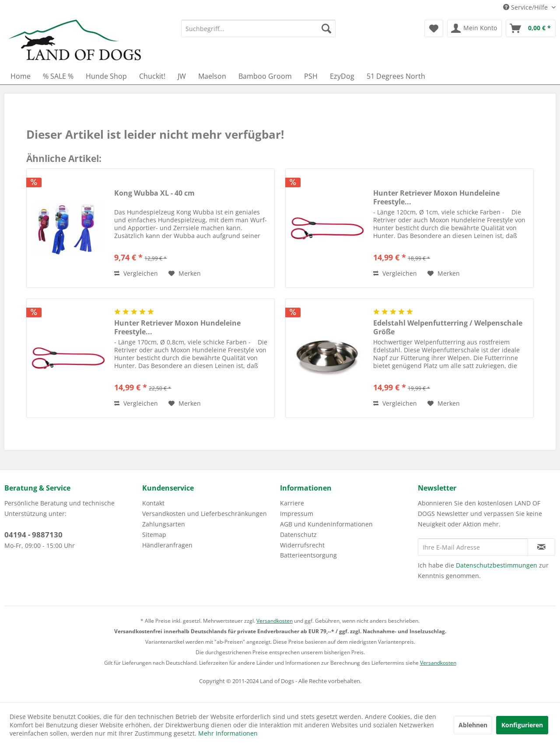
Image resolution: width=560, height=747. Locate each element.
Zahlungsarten (164, 524)
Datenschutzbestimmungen (497, 565)
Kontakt (153, 503)
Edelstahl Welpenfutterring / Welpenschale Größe (448, 327)
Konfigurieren (522, 725)
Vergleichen (136, 273)
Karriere (292, 503)
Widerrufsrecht (302, 545)
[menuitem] (258, 28)
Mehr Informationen (228, 733)
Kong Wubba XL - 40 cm (154, 193)
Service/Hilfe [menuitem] (526, 7)
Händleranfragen (167, 545)
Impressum (297, 514)
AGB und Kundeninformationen (326, 524)
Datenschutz (298, 535)
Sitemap (154, 535)
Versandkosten (275, 621)
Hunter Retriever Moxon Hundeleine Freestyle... (436, 197)
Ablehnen (473, 725)
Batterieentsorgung (308, 555)
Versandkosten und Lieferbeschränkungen (205, 514)
